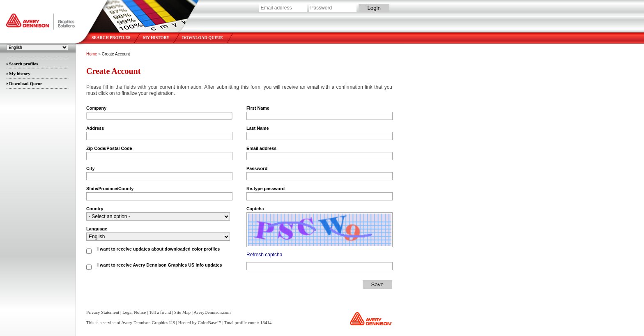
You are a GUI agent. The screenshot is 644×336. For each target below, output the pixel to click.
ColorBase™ (209, 322)
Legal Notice (134, 312)
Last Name (258, 128)
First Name (258, 108)
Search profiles (111, 38)
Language (97, 229)
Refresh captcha (264, 255)
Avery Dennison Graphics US (41, 19)
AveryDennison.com (212, 312)
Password (257, 168)
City (90, 168)
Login (374, 8)
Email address (261, 148)
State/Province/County (110, 189)
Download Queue (203, 38)
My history (156, 38)
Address (95, 128)
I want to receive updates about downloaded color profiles (159, 249)
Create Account (116, 54)
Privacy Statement (103, 312)
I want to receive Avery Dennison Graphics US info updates (160, 265)
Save (377, 284)
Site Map (182, 312)
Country (95, 209)
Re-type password (266, 189)
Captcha (255, 209)
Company (96, 108)
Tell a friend (160, 312)
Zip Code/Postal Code (109, 148)
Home (92, 54)
